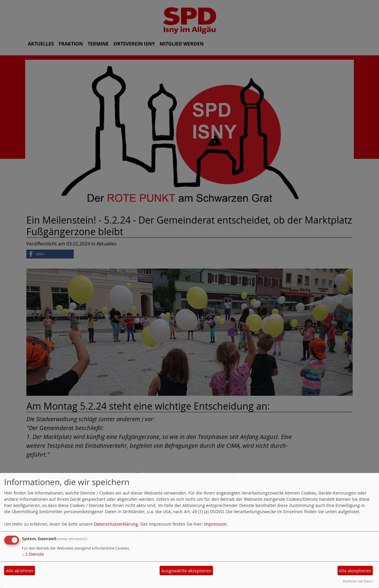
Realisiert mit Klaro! (358, 581)
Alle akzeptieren (355, 571)
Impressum (215, 524)
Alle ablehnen (20, 571)
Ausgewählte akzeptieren (186, 571)
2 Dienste (33, 554)
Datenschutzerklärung (116, 524)
